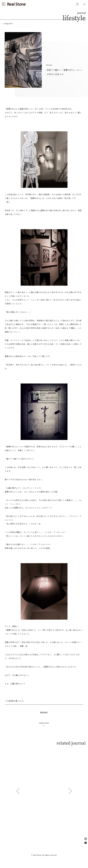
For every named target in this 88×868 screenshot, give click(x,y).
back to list (44, 723)
